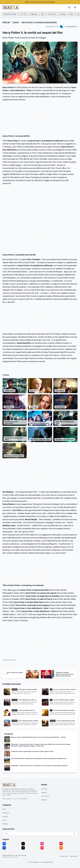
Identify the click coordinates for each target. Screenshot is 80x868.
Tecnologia (62, 14)
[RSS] (61, 848)
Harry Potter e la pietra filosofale (40, 423)
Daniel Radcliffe (9, 391)
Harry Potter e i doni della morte (65, 439)
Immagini (5, 824)
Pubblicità (44, 800)
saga (43, 94)
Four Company (35, 862)
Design (71, 14)
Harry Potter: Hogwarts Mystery (14, 456)
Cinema (16, 22)
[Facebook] (4, 844)
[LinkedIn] (4, 848)
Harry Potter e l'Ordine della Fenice (40, 439)
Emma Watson (60, 391)
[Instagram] (42, 844)
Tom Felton (33, 391)
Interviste (5, 817)
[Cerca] (69, 8)
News (4, 809)
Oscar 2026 (23, 14)
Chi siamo (44, 789)
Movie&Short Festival (10, 14)
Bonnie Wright (9, 407)
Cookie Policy (74, 856)
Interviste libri (52, 14)
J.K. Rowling (34, 407)
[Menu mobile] (75, 8)
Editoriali (6, 22)
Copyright (44, 793)
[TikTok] (23, 848)
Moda (43, 14)
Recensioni (6, 813)
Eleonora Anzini (49, 862)
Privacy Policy (45, 796)
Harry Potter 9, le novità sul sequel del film (39, 22)
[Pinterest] (42, 848)
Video (4, 820)
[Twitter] (23, 844)
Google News (34, 14)
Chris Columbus (60, 407)
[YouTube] (61, 844)
